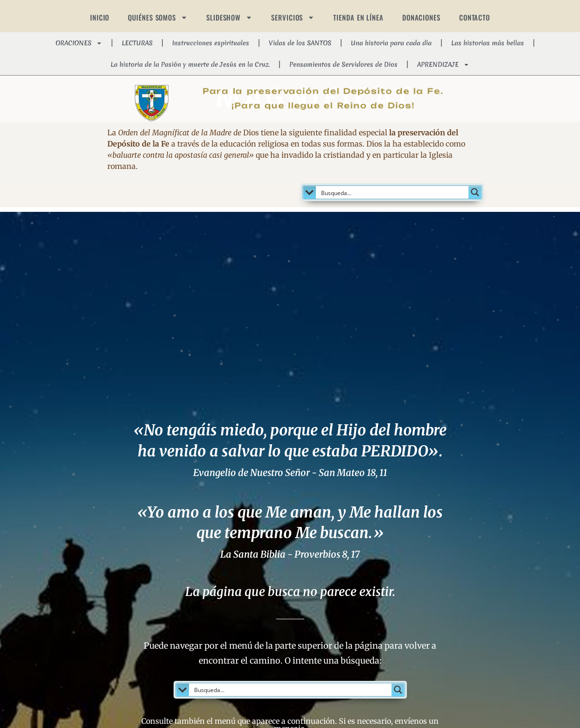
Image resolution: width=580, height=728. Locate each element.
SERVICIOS (293, 17)
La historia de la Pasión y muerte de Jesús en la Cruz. (190, 64)
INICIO (100, 17)
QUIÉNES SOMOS (158, 17)
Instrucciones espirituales (211, 43)
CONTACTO (475, 17)
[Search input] (393, 192)
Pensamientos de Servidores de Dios (343, 64)
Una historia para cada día (391, 43)
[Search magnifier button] (475, 192)
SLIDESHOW (229, 17)
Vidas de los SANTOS (300, 43)
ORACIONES (79, 43)
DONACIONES (421, 17)
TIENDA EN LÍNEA (358, 17)
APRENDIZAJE (443, 65)
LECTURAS (137, 43)
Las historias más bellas (488, 43)
